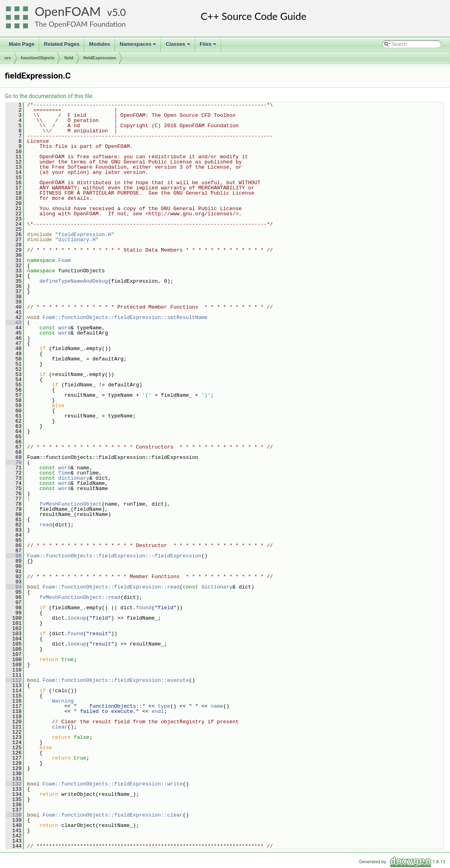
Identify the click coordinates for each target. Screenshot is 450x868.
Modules (100, 44)
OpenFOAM (68, 11)
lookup (77, 618)
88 (14, 556)
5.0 (119, 12)
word (64, 328)
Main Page (22, 44)
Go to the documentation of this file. (49, 96)
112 (14, 680)
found (144, 608)
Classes (178, 46)
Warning (63, 701)
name (217, 706)
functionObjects (38, 58)
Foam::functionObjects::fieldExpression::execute (116, 680)
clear (60, 727)
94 (14, 587)
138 (14, 815)
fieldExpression (100, 58)
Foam (64, 260)
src (8, 58)
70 (14, 463)
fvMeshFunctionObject (71, 504)
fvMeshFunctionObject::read (80, 597)
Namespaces (139, 46)
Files (209, 46)
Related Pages (62, 44)
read (46, 525)
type (164, 706)
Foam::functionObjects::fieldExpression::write (113, 784)
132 (14, 784)
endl (158, 711)
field (69, 58)
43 (14, 323)
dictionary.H (77, 240)
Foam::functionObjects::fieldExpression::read (111, 587)
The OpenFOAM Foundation (80, 24)
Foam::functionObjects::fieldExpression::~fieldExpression (114, 556)
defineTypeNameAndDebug (74, 281)
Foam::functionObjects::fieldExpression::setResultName (125, 317)
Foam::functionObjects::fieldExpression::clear (113, 815)
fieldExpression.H (85, 234)
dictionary (74, 478)
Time (64, 473)
